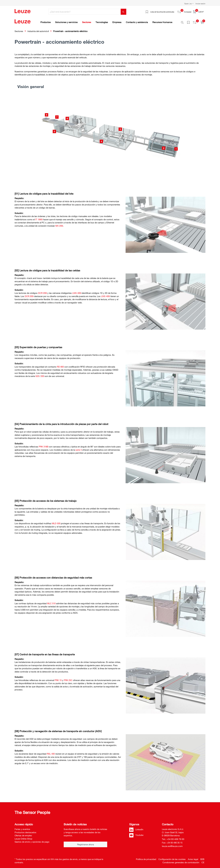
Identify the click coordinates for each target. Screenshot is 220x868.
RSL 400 (51, 752)
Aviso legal (193, 858)
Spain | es (188, 4)
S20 (37, 375)
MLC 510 (51, 602)
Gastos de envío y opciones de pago (32, 840)
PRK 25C (68, 679)
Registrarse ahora (86, 843)
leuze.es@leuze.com (172, 845)
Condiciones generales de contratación (181, 861)
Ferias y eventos (22, 828)
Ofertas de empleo (23, 834)
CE (203, 861)
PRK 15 (58, 679)
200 (42, 375)
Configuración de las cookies (172, 858)
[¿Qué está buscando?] (85, 12)
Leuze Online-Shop (23, 837)
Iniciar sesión (200, 4)
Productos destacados (25, 831)
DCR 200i (42, 291)
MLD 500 (56, 522)
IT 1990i (39, 218)
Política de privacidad (146, 858)
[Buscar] (123, 12)
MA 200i (59, 224)
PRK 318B (43, 445)
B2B (202, 858)
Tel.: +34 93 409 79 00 (173, 838)
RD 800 (60, 365)
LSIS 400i (77, 291)
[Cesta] (198, 12)
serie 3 (79, 448)
